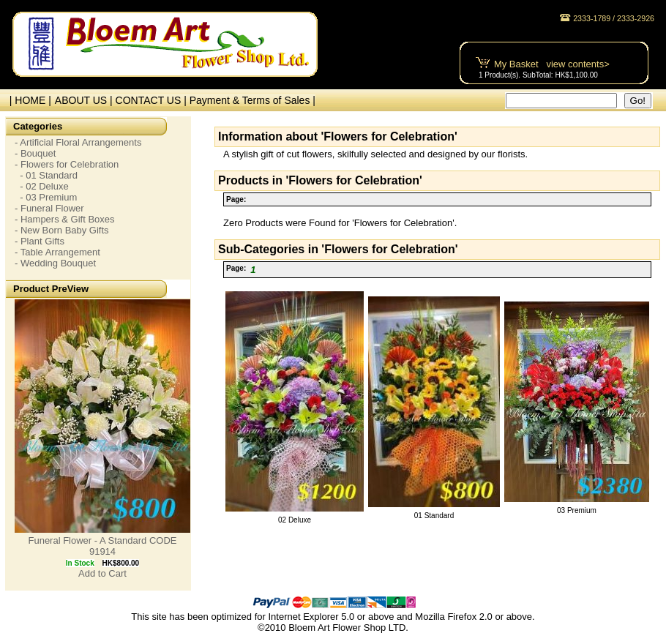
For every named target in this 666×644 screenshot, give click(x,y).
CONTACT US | (153, 100)
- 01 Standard (46, 175)
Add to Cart (102, 573)
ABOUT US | (85, 100)
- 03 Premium (46, 197)
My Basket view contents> (552, 64)
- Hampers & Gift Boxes (65, 219)
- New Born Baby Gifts (62, 230)
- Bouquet (35, 153)
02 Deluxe (295, 520)
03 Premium (577, 510)
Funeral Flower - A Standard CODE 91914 (102, 546)
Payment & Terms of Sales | (252, 100)
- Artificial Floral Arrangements (78, 142)
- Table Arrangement (57, 252)
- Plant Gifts (40, 241)
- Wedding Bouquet (55, 263)
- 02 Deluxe (42, 186)
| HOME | (27, 100)
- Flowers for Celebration (67, 164)
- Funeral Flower (49, 208)
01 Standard (434, 516)
